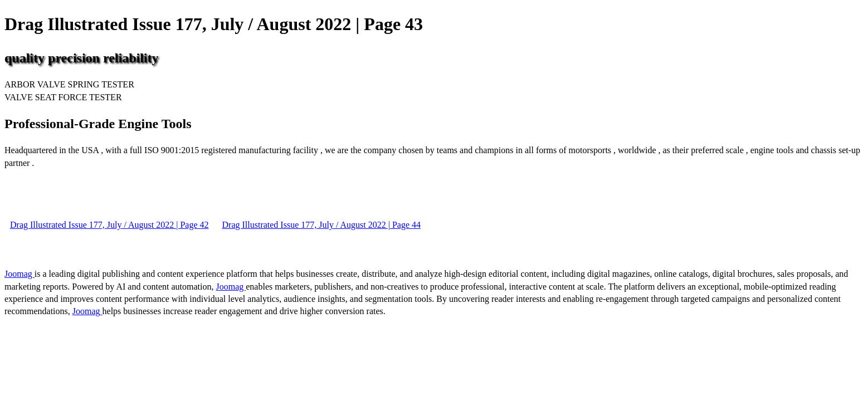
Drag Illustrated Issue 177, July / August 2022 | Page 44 (322, 225)
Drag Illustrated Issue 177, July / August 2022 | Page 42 (109, 225)
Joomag (19, 274)
